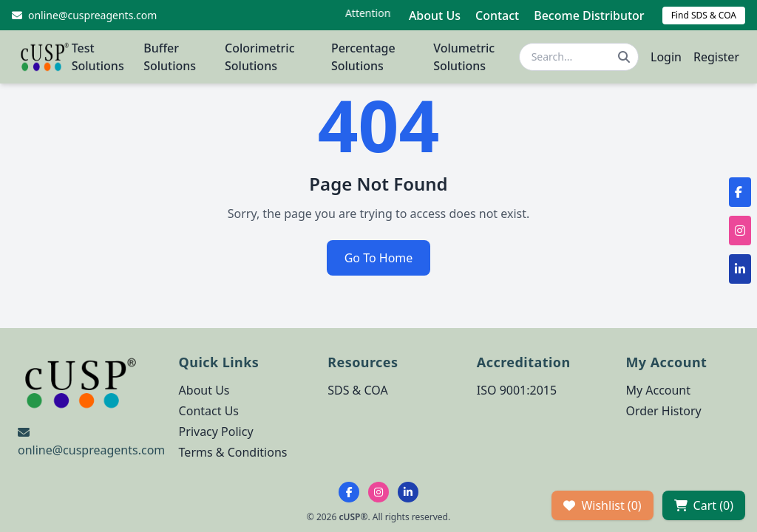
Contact (497, 16)
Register (716, 57)
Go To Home (379, 258)
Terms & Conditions (233, 452)
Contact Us (209, 411)
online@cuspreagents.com (91, 450)
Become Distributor (589, 16)
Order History (663, 411)
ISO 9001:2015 (517, 390)
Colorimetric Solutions (260, 57)
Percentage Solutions (363, 57)
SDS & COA (357, 390)
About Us (435, 16)
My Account (658, 390)
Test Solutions (98, 57)
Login (666, 57)
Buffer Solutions (170, 57)
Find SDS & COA (704, 15)
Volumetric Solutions (464, 57)
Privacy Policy (216, 432)
